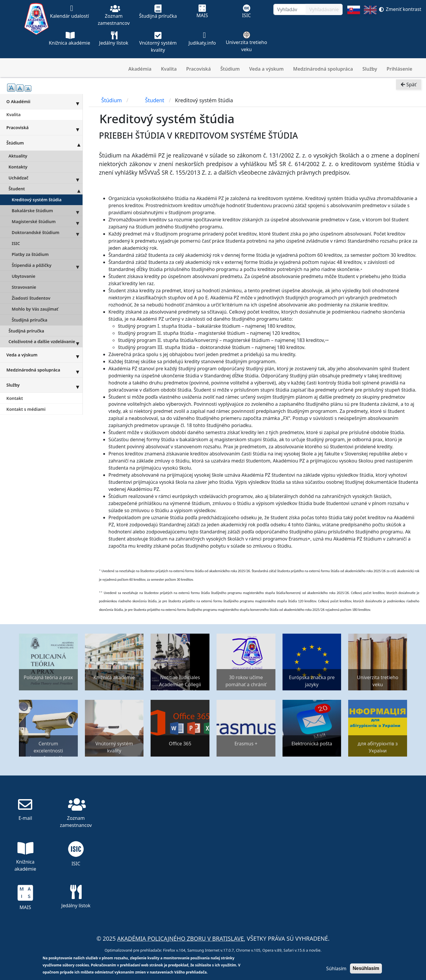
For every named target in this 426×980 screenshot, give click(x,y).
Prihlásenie (400, 69)
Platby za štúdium (30, 254)
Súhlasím (336, 968)
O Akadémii (45, 101)
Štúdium (230, 69)
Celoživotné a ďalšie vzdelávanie (46, 342)
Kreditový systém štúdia (37, 200)
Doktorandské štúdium (47, 232)
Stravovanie (24, 287)
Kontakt (15, 398)
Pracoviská (198, 69)
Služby (370, 69)
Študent (46, 189)
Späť (409, 90)
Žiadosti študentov (31, 298)
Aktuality (18, 156)
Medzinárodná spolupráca (323, 69)
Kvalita (169, 69)
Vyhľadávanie (324, 9)
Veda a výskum (266, 69)
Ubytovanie (24, 276)
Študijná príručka (30, 320)
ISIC (16, 243)
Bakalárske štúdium (47, 210)
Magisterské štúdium (47, 221)
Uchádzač (46, 178)
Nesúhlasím (366, 968)
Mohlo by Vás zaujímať (35, 309)
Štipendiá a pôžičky (47, 265)
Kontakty (18, 167)
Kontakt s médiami (26, 409)
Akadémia (140, 69)
